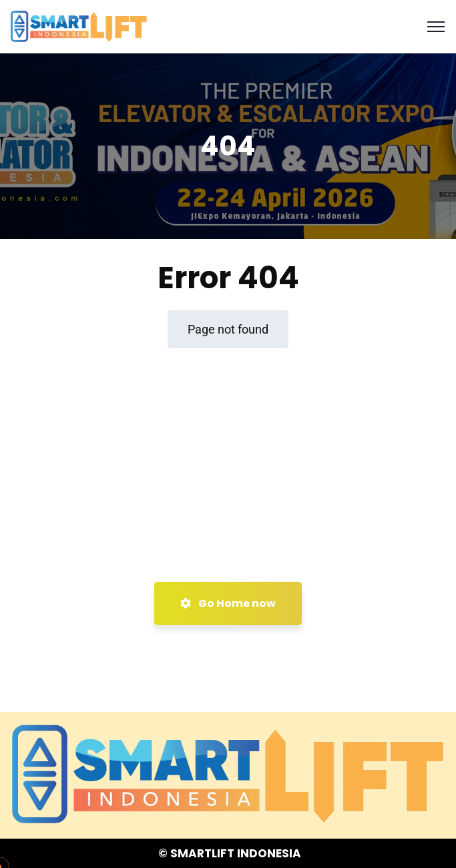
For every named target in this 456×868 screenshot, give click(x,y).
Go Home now (228, 603)
